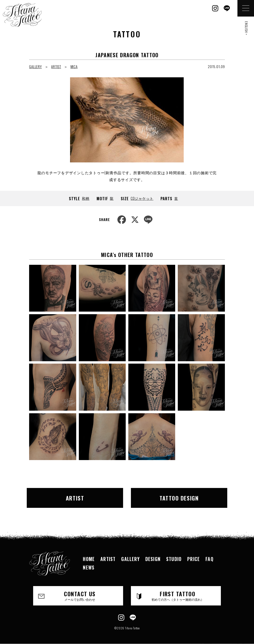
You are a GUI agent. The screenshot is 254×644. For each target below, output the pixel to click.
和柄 (86, 198)
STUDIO (174, 559)
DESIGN (153, 559)
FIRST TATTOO (178, 596)
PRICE (194, 559)
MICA (74, 66)
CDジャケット (142, 198)
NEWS (89, 567)
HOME (89, 559)
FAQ (209, 559)
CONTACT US (80, 596)
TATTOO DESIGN (179, 498)
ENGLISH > (247, 28)
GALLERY (35, 66)
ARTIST (56, 66)
